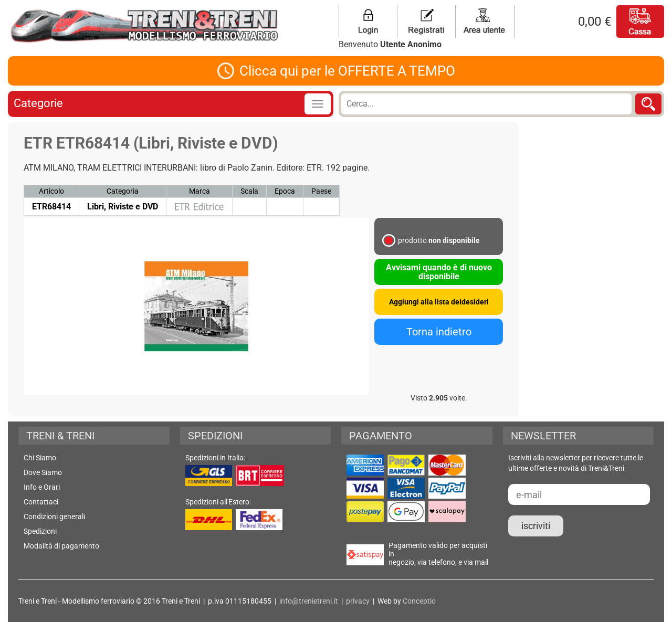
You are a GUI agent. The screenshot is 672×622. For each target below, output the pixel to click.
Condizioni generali (54, 516)
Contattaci (41, 502)
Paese (321, 191)
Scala (249, 191)
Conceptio (419, 601)
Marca (199, 191)
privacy (358, 601)
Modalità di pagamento (61, 546)
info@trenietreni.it (309, 601)
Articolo (51, 191)
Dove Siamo (43, 472)
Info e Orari (42, 487)
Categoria (123, 191)
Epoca (285, 191)
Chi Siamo (40, 458)
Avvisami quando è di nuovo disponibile (439, 272)
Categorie (38, 103)
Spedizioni (40, 531)
